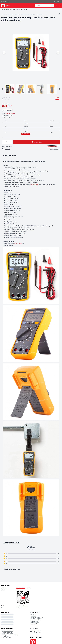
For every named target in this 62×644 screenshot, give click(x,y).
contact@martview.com (22, 606)
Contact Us (34, 616)
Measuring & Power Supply (28, 14)
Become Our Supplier (36, 619)
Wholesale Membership (37, 617)
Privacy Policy (6, 636)
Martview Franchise (36, 620)
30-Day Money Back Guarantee (10, 635)
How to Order (34, 624)
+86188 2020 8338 (21, 588)
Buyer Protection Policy (8, 631)
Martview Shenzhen (10, 114)
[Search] (53, 6)
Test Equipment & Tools (14, 14)
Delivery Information (7, 632)
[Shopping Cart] (56, 6)
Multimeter (40, 14)
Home (4, 14)
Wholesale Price (26, 134)
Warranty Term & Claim (8, 634)
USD (59, 1)
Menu (8, 6)
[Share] (59, 14)
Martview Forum (35, 621)
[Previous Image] (4, 53)
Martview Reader (35, 622)
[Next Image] (58, 53)
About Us (33, 615)
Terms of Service (6, 638)
